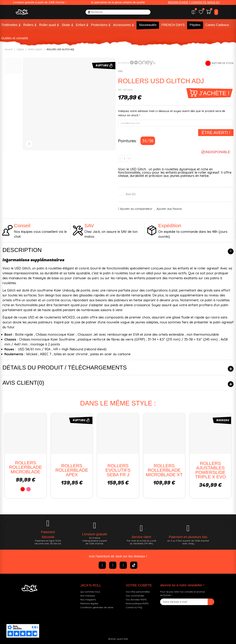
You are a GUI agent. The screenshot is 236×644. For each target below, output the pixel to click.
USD (120, 71)
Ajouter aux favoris (169, 209)
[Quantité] (125, 158)
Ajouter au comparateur (136, 209)
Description (22, 250)
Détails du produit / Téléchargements (65, 367)
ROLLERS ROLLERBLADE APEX (72, 470)
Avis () (131, 194)
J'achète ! (214, 93)
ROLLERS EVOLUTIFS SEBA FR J (118, 470)
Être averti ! (216, 133)
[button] (194, 2)
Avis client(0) (23, 383)
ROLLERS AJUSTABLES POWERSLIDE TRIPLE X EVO (210, 470)
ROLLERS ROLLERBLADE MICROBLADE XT (164, 470)
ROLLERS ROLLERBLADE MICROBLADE (26, 467)
